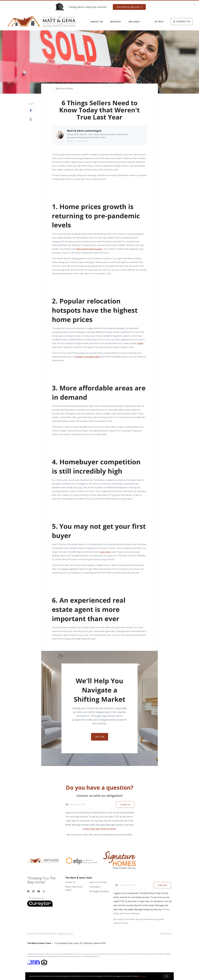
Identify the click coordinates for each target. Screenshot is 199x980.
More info (142, 976)
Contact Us (70, 882)
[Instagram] (44, 891)
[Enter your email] (92, 804)
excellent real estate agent (88, 357)
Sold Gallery (95, 887)
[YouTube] (39, 891)
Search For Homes (98, 882)
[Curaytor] (40, 906)
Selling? (134, 22)
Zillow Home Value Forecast (89, 249)
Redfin (140, 343)
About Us (97, 22)
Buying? (116, 22)
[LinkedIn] (33, 891)
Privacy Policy (166, 934)
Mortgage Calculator (99, 891)
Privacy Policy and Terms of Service (99, 829)
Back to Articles (64, 88)
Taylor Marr (105, 552)
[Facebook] (28, 891)
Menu (159, 22)
